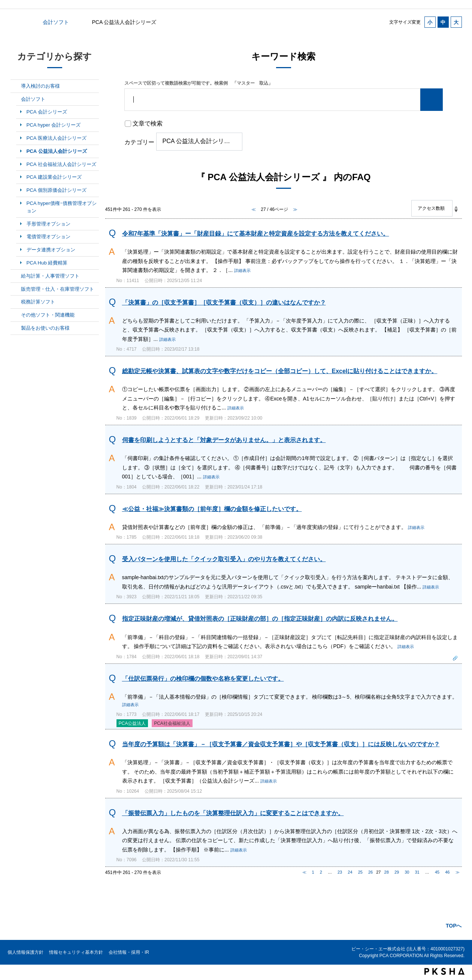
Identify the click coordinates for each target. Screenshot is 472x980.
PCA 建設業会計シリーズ (54, 177)
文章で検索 (148, 123)
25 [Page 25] (360, 872)
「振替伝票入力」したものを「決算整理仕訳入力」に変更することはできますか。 (233, 813)
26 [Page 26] (370, 872)
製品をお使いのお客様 (45, 328)
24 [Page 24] (350, 872)
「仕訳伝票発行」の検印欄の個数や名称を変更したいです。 (203, 679)
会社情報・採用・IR (129, 952)
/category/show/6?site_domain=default (16, 99)
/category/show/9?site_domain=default (16, 302)
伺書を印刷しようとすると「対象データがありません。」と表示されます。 (224, 440)
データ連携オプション (51, 250)
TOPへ (454, 926)
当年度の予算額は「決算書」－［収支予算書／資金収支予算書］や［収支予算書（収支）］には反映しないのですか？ (281, 744)
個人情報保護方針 (25, 952)
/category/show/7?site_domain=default (16, 276)
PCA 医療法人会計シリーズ (57, 138)
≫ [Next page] (458, 872)
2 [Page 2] (321, 872)
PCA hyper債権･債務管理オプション (62, 207)
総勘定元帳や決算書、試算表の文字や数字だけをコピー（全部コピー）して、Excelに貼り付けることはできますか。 (280, 371)
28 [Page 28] (387, 872)
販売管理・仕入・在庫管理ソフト (58, 289)
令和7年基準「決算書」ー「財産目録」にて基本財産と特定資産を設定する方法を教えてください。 (256, 234)
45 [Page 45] (437, 872)
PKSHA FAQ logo (444, 971)
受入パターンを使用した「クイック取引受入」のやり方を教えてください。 (224, 559)
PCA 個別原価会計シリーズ (57, 190)
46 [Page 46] (447, 872)
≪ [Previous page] (304, 872)
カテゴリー (139, 142)
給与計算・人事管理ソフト (50, 276)
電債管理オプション (49, 237)
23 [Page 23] (340, 872)
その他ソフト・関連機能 (48, 315)
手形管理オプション (49, 224)
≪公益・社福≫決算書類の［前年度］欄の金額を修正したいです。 (212, 509)
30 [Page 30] (407, 872)
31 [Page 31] (417, 872)
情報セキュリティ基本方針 (76, 952)
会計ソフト (56, 22)
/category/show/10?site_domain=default (16, 315)
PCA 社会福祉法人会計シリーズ (61, 164)
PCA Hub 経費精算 (47, 263)
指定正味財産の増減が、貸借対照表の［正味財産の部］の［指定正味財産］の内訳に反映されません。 (260, 619)
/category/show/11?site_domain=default (16, 328)
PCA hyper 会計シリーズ (54, 125)
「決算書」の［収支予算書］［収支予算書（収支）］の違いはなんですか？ (224, 303)
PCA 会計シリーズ (47, 112)
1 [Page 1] (313, 872)
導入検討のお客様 (40, 86)
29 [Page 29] (397, 872)
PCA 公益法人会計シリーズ (57, 151)
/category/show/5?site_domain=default (16, 86)
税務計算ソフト (38, 302)
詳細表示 (242, 270)
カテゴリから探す (15, 22)
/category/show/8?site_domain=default (16, 289)
